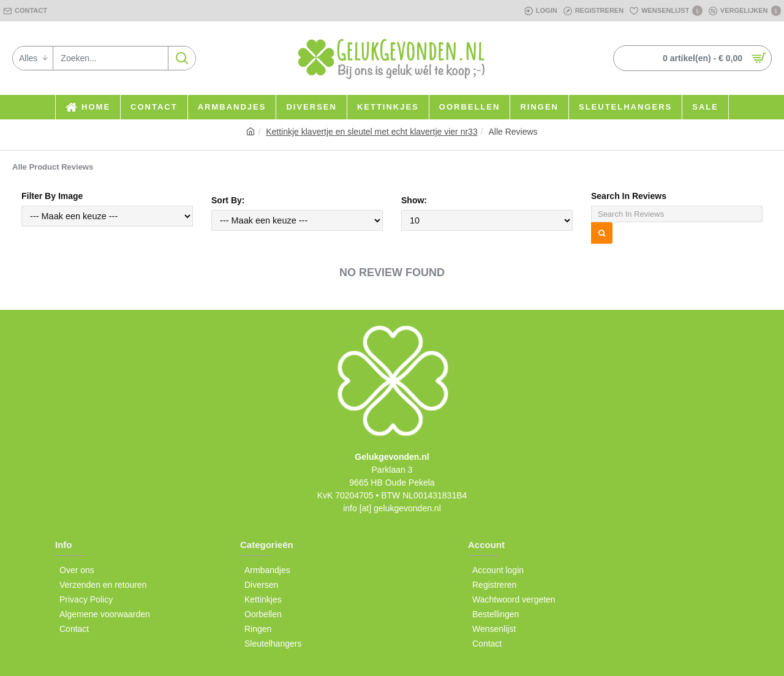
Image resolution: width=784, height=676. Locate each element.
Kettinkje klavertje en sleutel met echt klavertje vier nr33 (372, 132)
